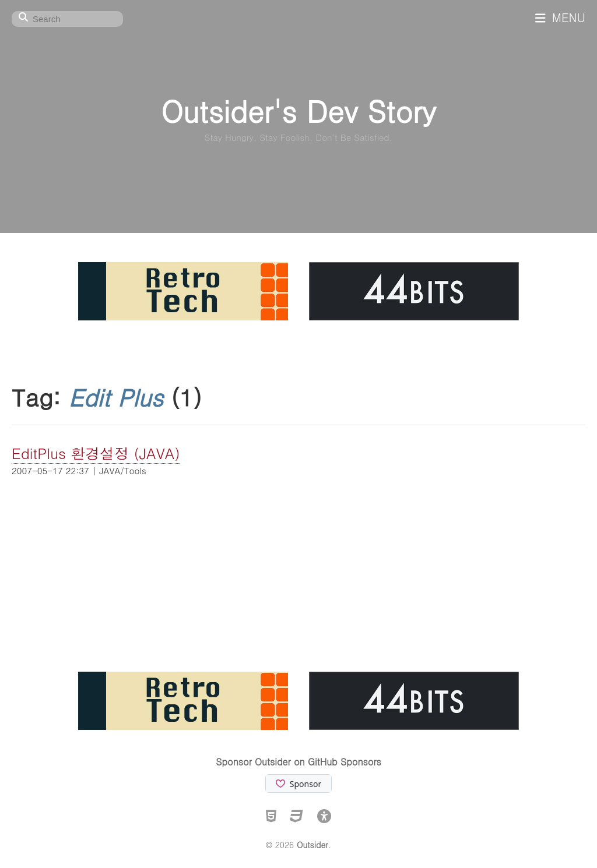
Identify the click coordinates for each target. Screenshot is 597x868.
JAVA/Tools (122, 470)
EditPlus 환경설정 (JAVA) (96, 453)
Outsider (312, 845)
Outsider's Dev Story (298, 110)
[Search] (67, 19)
